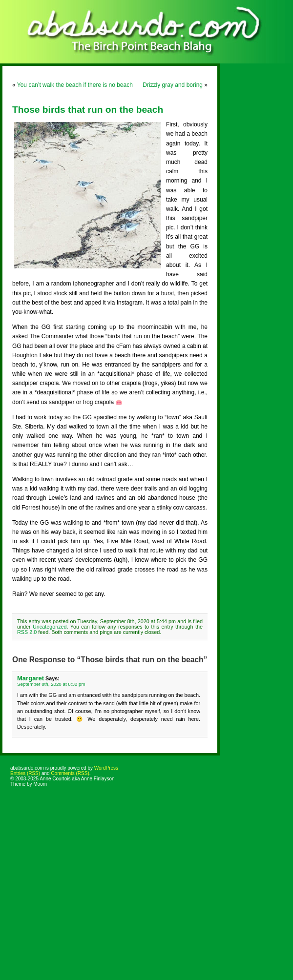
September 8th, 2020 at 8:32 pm (51, 684)
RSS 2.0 (27, 632)
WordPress (106, 768)
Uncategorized (50, 627)
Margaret (31, 678)
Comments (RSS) (70, 773)
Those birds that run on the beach (88, 110)
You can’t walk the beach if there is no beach (75, 85)
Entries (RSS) (25, 773)
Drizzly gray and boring (173, 85)
